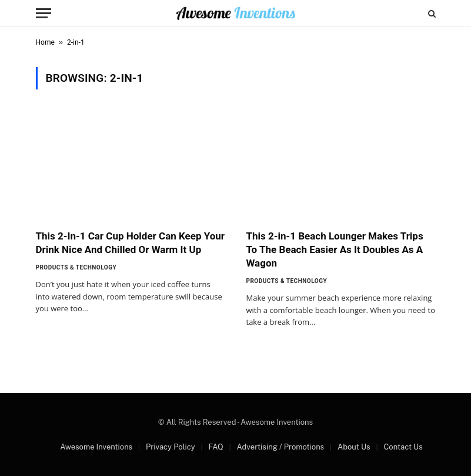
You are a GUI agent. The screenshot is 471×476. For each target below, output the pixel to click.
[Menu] (44, 13)
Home (45, 42)
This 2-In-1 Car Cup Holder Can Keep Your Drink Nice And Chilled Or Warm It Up (131, 243)
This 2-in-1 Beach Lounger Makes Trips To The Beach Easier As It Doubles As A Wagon (335, 249)
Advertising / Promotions (281, 447)
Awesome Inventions (96, 447)
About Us (354, 447)
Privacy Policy (171, 447)
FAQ (216, 447)
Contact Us (403, 447)
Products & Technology (76, 267)
